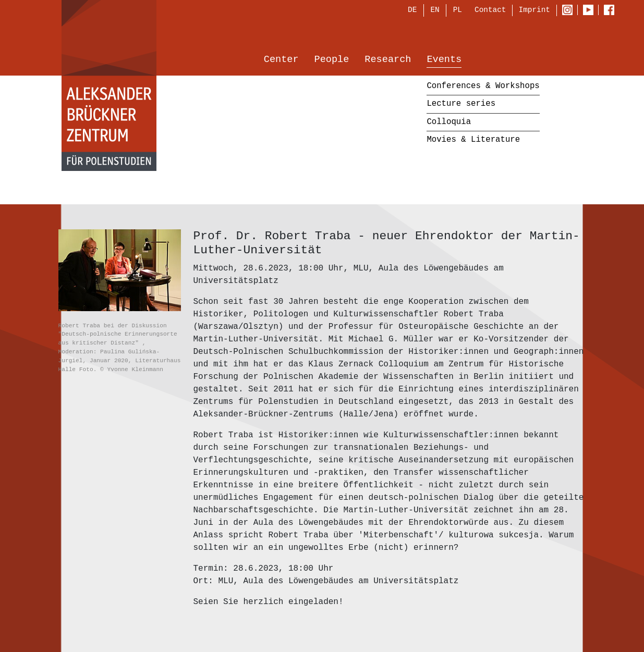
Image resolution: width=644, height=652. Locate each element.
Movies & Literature (473, 141)
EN (435, 11)
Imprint (534, 11)
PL (458, 11)
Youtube (591, 11)
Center (281, 61)
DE (412, 11)
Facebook (612, 11)
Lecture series (461, 105)
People (332, 61)
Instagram (570, 11)
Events (444, 61)
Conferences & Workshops (483, 87)
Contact (490, 11)
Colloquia (449, 122)
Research (388, 61)
